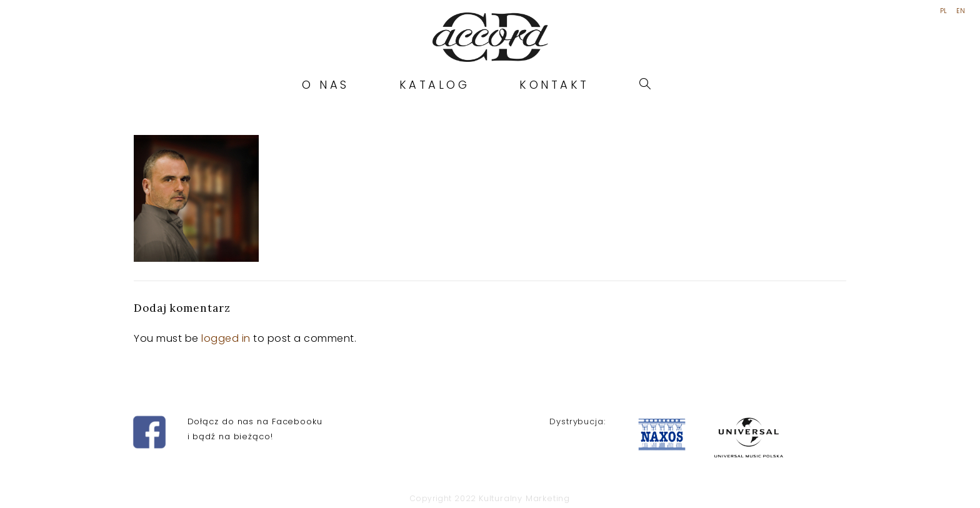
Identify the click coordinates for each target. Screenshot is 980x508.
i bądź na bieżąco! (230, 436)
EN (961, 11)
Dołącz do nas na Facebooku (255, 421)
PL (944, 11)
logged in (226, 338)
